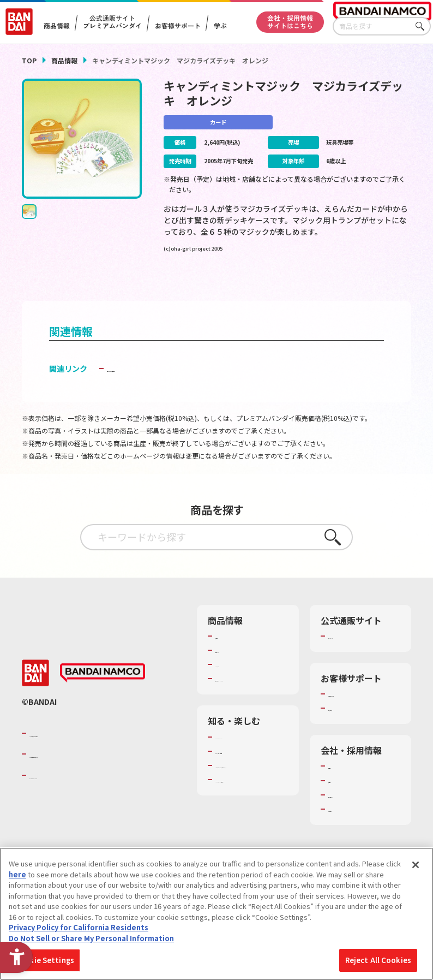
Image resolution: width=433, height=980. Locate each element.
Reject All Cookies (378, 960)
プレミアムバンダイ (360, 652)
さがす (423, 26)
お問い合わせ (350, 825)
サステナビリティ (356, 811)
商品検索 (230, 652)
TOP (29, 60)
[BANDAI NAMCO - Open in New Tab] (103, 694)
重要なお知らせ (353, 724)
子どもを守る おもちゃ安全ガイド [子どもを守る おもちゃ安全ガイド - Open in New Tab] (165, 385)
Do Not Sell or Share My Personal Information (91, 938)
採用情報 (342, 797)
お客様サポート (178, 26)
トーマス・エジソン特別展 (251, 782)
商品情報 (64, 60)
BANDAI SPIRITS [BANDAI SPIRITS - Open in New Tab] (63, 797)
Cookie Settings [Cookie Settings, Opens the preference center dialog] (44, 960)
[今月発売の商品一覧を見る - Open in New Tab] (351, 285)
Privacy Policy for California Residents (79, 927)
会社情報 (342, 782)
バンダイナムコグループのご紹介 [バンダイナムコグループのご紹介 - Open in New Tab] (95, 755)
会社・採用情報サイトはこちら (290, 22)
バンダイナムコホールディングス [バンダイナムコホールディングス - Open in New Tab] (95, 776)
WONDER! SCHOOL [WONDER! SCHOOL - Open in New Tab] (246, 763)
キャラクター (236, 681)
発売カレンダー (240, 667)
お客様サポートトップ (364, 710)
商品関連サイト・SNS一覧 (251, 700)
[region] (216, 914)
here (17, 874)
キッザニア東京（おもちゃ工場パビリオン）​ (251, 806)
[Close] (416, 865)
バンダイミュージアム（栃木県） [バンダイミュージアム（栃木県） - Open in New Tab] (251, 831)
